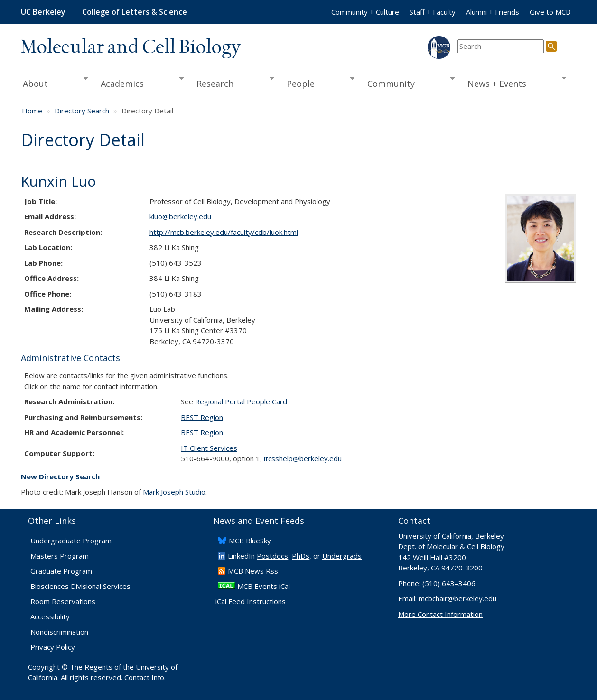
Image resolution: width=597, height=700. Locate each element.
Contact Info (144, 677)
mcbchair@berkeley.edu (457, 598)
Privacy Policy (53, 647)
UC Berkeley (43, 12)
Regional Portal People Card (241, 401)
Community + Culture (365, 12)
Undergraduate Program (71, 541)
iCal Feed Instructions (251, 601)
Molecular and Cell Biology (131, 47)
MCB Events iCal (264, 586)
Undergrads (342, 556)
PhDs (301, 556)
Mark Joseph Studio (174, 492)
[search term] (501, 46)
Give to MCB (550, 12)
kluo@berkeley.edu (180, 216)
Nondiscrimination (59, 632)
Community (408, 83)
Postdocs (272, 556)
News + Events (514, 83)
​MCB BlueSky (250, 541)
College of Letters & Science (135, 12)
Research (232, 83)
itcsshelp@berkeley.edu (303, 458)
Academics (139, 83)
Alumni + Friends (493, 12)
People (317, 83)
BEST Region (202, 417)
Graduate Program (61, 571)
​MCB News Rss (253, 571)
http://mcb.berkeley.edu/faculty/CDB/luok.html (224, 232)
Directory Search (82, 111)
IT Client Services (209, 448)
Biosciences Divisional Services (80, 586)
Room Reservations (63, 601)
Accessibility (50, 616)
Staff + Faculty (433, 12)
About (54, 83)
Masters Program (60, 556)
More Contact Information (440, 614)
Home (32, 111)
